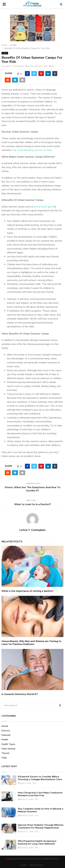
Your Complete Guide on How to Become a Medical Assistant (40, 810)
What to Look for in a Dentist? (33, 504)
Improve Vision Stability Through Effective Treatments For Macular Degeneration (41, 826)
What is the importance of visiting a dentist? (28, 591)
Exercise (6, 731)
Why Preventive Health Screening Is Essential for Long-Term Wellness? (37, 842)
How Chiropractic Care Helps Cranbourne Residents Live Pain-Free (40, 794)
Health (5, 53)
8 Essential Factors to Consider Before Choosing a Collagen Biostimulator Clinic (40, 778)
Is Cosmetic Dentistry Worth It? (20, 694)
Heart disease (9, 749)
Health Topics (8, 744)
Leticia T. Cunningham (14, 66)
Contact (23, 865)
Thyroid (5, 753)
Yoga (4, 758)
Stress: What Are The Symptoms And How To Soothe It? (32, 489)
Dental (5, 726)
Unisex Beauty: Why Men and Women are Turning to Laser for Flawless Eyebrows (31, 643)
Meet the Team (36, 865)
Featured (6, 735)
